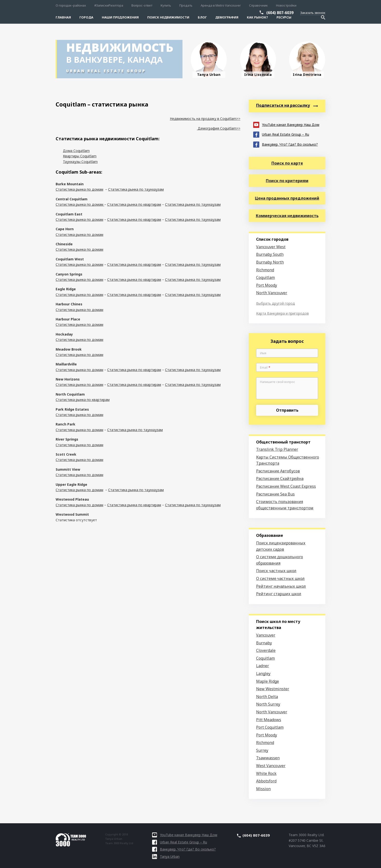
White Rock (266, 773)
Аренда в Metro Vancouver (221, 5)
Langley (263, 673)
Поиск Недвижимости (168, 17)
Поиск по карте (287, 163)
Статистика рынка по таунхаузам (136, 189)
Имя (263, 353)
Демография (227, 17)
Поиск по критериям (287, 181)
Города (86, 17)
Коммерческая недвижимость (287, 216)
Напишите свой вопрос (278, 382)
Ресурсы (284, 17)
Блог (202, 17)
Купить (166, 5)
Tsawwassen (268, 758)
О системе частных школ (280, 578)
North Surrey (268, 704)
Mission (263, 789)
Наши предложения (120, 17)
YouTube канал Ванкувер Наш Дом (286, 124)
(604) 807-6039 (280, 13)
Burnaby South (270, 254)
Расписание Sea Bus (275, 494)
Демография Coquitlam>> (219, 128)
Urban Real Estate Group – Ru (281, 134)
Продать (186, 5)
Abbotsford (266, 781)
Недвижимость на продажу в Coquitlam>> (205, 119)
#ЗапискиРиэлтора (109, 5)
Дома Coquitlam (76, 151)
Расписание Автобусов (278, 471)
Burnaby (264, 643)
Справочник (258, 5)
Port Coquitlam (270, 727)
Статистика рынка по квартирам (134, 204)
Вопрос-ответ (142, 5)
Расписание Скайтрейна (280, 478)
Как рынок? (257, 17)
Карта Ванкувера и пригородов (282, 313)
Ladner (263, 666)
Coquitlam (265, 277)
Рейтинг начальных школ (281, 586)
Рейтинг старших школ (279, 594)
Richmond (265, 270)
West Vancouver (271, 766)
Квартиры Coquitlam (80, 156)
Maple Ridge (268, 681)
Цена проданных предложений (287, 198)
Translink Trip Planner (277, 449)
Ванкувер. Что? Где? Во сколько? (286, 144)
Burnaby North (270, 262)
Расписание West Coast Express (286, 486)
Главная (63, 17)
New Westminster (273, 689)
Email (265, 368)
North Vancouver (272, 293)
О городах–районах (71, 5)
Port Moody (267, 285)
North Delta (267, 697)
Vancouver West (271, 247)
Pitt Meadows (269, 720)
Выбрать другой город (276, 303)
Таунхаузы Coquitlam (80, 162)
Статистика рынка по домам (79, 189)
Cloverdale (266, 650)
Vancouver (266, 635)
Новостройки (286, 5)
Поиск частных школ (276, 571)
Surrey (262, 750)
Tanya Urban (166, 856)
